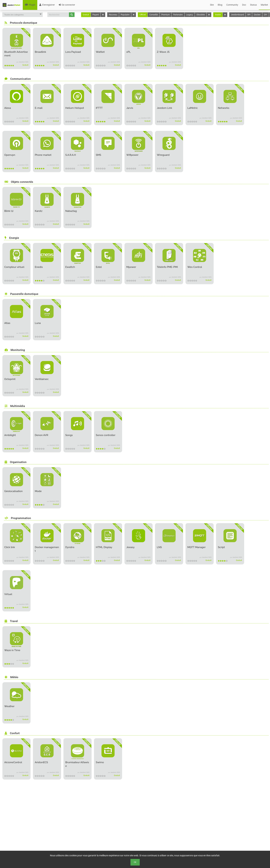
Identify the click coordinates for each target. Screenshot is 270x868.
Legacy (190, 15)
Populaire (125, 15)
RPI (249, 15)
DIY (266, 15)
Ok (135, 862)
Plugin (30, 5)
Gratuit (86, 15)
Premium (166, 15)
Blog (220, 5)
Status (253, 5)
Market (264, 5)
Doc (244, 5)
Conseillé (154, 15)
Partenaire (178, 15)
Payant (96, 15)
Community (232, 5)
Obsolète (201, 15)
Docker (257, 15)
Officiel (143, 15)
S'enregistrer (47, 5)
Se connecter (67, 5)
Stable (218, 15)
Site (212, 5)
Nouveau (113, 15)
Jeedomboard (237, 15)
